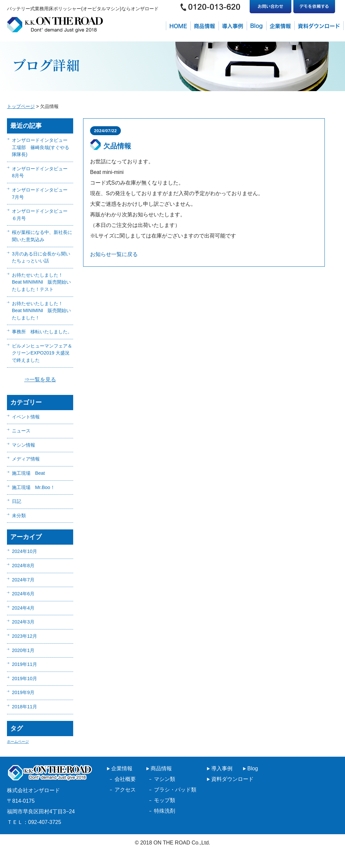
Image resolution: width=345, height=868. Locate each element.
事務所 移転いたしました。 (42, 332)
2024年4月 (23, 608)
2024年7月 (23, 580)
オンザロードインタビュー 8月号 (42, 172)
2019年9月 (23, 692)
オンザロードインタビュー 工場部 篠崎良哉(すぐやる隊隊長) (42, 147)
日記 (17, 501)
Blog (253, 768)
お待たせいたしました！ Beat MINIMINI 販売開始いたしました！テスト (41, 282)
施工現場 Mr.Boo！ (33, 487)
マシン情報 (24, 445)
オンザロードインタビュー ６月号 (42, 215)
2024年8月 (23, 566)
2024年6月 (23, 594)
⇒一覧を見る (40, 380)
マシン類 (165, 779)
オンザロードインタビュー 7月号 (42, 193)
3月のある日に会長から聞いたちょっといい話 (41, 257)
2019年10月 (25, 678)
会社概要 (125, 779)
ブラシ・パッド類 (175, 790)
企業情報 (122, 768)
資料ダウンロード (232, 779)
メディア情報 (26, 459)
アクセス (125, 790)
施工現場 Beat (28, 473)
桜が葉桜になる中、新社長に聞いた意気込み (42, 236)
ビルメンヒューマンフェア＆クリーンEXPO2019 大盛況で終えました (42, 353)
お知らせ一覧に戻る (114, 254)
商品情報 (161, 768)
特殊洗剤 (165, 811)
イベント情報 (26, 417)
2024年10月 (25, 551)
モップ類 (165, 800)
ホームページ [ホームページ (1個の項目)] (18, 741)
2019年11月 (25, 664)
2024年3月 (23, 622)
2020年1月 (23, 650)
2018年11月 (25, 707)
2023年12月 (25, 636)
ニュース (21, 431)
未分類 (19, 515)
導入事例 (222, 768)
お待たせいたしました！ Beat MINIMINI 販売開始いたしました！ (41, 311)
